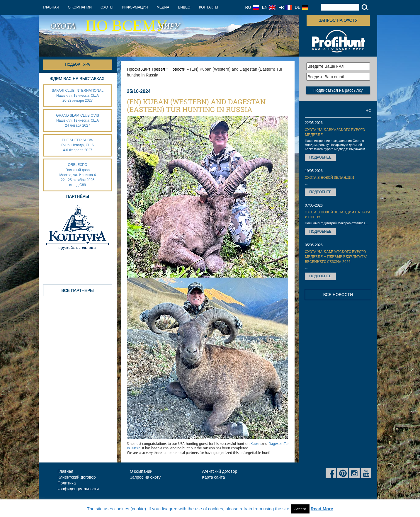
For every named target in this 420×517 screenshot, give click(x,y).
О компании (80, 7)
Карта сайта (213, 477)
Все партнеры (78, 290)
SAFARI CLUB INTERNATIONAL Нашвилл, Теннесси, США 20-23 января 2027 (77, 96)
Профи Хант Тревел (146, 69)
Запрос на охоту (338, 20)
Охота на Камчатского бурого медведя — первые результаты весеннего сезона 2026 (336, 256)
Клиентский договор (77, 477)
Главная (51, 7)
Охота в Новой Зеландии (329, 177)
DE (302, 7)
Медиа (163, 7)
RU (252, 7)
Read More (322, 509)
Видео (184, 7)
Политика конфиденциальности (78, 486)
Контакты (209, 7)
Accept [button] (300, 509)
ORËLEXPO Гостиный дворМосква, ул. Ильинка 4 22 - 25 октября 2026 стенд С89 (77, 175)
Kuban (256, 444)
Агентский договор (220, 471)
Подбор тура (77, 64)
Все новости (338, 295)
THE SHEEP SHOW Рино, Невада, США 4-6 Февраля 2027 (78, 145)
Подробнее (320, 157)
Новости (177, 69)
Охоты (107, 7)
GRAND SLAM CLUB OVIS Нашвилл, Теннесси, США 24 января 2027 (78, 120)
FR (285, 7)
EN (269, 7)
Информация (135, 7)
